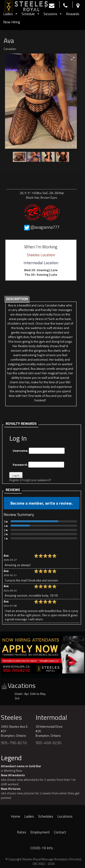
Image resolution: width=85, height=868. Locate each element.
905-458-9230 (49, 743)
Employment (40, 832)
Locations (65, 816)
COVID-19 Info (42, 848)
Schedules (46, 816)
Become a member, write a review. (41, 503)
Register (15, 480)
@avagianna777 (45, 227)
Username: (39, 451)
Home (16, 816)
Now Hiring (12, 22)
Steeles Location (41, 255)
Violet (18, 694)
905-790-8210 (14, 743)
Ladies (11, 14)
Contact (60, 832)
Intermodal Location (41, 263)
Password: (38, 465)
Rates (22, 832)
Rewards (73, 14)
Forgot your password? (36, 480)
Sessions (53, 14)
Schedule (31, 14)
